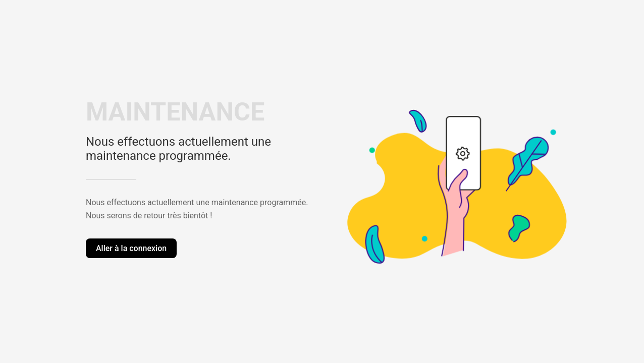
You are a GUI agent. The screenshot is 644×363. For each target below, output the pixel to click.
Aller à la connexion (131, 248)
